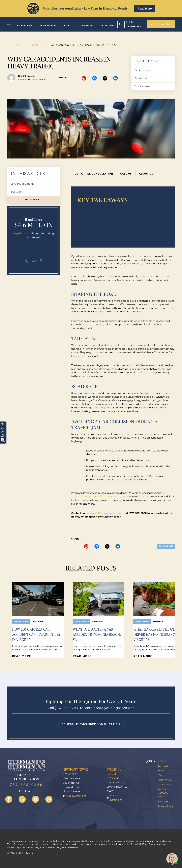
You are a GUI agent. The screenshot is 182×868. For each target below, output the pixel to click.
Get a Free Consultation (94, 174)
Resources (87, 25)
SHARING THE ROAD (22, 184)
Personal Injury (25, 25)
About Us (69, 25)
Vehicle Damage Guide (163, 793)
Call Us (126, 174)
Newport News (75, 770)
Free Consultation (161, 24)
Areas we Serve (48, 25)
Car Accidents (142, 70)
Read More (145, 9)
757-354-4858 (114, 778)
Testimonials (165, 780)
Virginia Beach (114, 772)
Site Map (163, 801)
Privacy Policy (165, 806)
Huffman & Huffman (109, 496)
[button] (27, 261)
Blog (35, 45)
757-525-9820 (26, 785)
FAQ (160, 775)
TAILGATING (17, 192)
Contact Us (141, 78)
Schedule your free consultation (91, 724)
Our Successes (107, 25)
